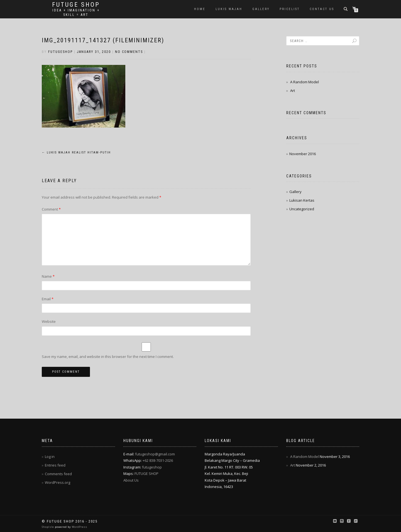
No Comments (129, 52)
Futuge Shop (76, 5)
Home (200, 9)
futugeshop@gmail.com (155, 454)
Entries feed (55, 465)
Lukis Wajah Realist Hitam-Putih (76, 152)
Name (48, 276)
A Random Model (305, 82)
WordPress (79, 527)
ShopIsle (48, 527)
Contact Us (322, 9)
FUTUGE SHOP (146, 474)
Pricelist (290, 9)
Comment (51, 209)
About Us (131, 480)
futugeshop (60, 52)
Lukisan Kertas (302, 200)
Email (48, 299)
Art (293, 91)
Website (49, 321)
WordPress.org (58, 482)
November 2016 (303, 154)
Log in (50, 457)
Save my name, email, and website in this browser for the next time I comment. (108, 357)
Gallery (261, 9)
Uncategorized (302, 209)
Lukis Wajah (229, 9)
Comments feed (58, 474)
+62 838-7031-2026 (158, 460)
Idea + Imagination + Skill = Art (76, 13)
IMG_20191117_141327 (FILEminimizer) (103, 40)
